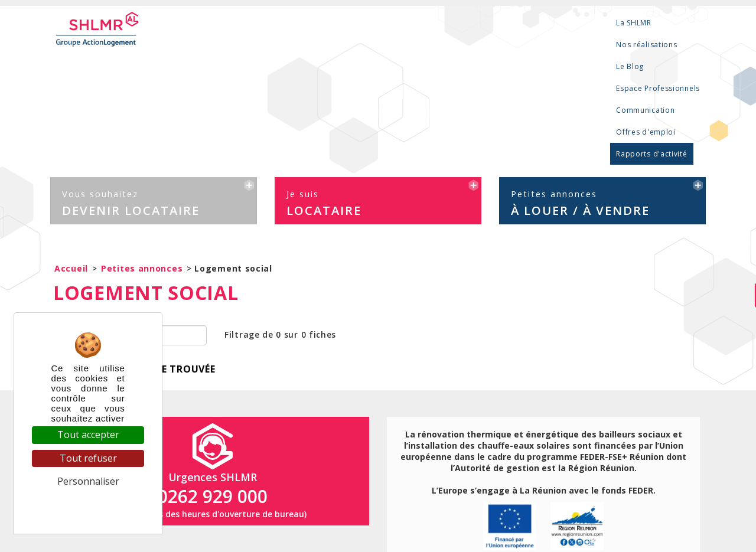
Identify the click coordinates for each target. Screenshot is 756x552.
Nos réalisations (306, 23)
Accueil (71, 143)
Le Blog (362, 23)
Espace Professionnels (429, 23)
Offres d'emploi (585, 23)
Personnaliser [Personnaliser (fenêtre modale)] (88, 481)
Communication (512, 23)
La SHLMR (246, 23)
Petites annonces (142, 143)
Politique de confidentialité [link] (88, 504)
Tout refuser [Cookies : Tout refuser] (88, 458)
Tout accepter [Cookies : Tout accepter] (88, 435)
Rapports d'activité (664, 23)
